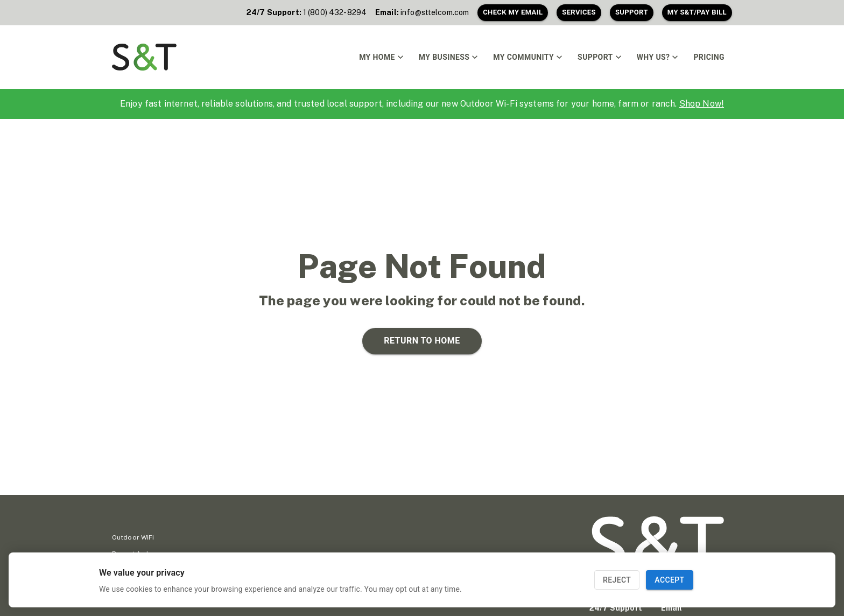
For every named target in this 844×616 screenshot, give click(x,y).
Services (579, 13)
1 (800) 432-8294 (335, 12)
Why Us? (658, 57)
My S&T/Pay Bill (697, 13)
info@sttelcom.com (435, 12)
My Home (381, 57)
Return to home (422, 341)
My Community (528, 57)
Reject (617, 580)
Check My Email (513, 13)
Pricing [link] (709, 57)
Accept (669, 580)
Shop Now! (702, 104)
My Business (448, 57)
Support (632, 13)
